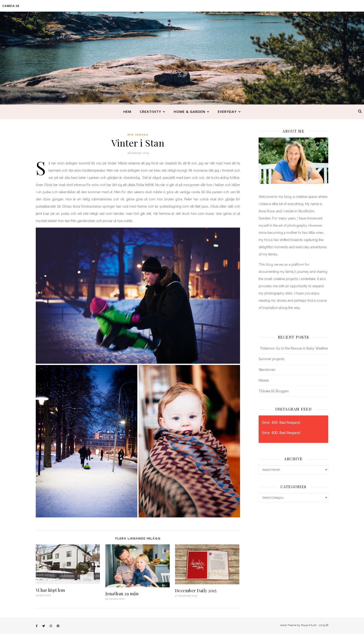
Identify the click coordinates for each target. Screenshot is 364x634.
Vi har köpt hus (50, 590)
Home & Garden (189, 111)
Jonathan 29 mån (122, 594)
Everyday (227, 111)
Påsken (264, 380)
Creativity (150, 111)
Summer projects (272, 359)
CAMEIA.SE (11, 6)
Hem (127, 111)
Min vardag (138, 135)
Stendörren (267, 370)
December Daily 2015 (196, 591)
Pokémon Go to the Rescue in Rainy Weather (293, 348)
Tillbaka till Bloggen (274, 391)
